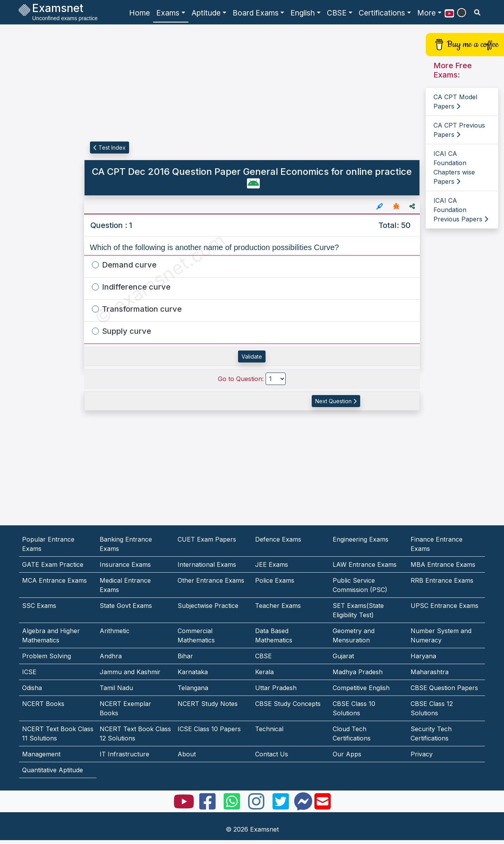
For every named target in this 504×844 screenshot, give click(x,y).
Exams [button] (168, 13)
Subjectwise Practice (208, 606)
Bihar (185, 656)
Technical (269, 729)
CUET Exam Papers (207, 539)
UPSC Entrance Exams (444, 606)
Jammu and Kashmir (130, 672)
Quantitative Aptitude (53, 770)
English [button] (303, 13)
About (187, 754)
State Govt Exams (126, 606)
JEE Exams (272, 564)
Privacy (422, 754)
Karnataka (193, 672)
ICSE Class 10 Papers (209, 729)
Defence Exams (278, 539)
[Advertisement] (36, 142)
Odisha (32, 688)
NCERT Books (43, 704)
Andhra (111, 656)
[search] (477, 12)
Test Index (110, 148)
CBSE (263, 656)
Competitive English (361, 688)
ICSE (29, 672)
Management (41, 754)
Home (140, 13)
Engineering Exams (361, 539)
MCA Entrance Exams (54, 580)
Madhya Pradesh (358, 672)
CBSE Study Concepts (288, 704)
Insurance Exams (125, 564)
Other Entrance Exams (211, 580)
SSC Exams (39, 606)
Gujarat (343, 656)
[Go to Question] (276, 379)
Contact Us (272, 754)
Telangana (193, 688)
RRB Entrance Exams (442, 580)
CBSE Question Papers (444, 688)
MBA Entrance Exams (443, 564)
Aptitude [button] (206, 13)
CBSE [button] (337, 13)
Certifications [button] (382, 13)
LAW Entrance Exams (365, 564)
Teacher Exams (278, 606)
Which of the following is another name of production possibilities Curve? (215, 247)
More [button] (426, 13)
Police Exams (275, 580)
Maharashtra (430, 672)
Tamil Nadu (116, 688)
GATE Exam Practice (53, 564)
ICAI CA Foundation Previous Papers (461, 210)
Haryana (423, 656)
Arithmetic (115, 631)
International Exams (207, 564)
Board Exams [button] (256, 13)
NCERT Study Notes (208, 704)
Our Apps (347, 754)
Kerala (264, 672)
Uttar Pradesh (276, 688)
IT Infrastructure (124, 754)
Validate (252, 356)
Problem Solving (47, 656)
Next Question (336, 401)
